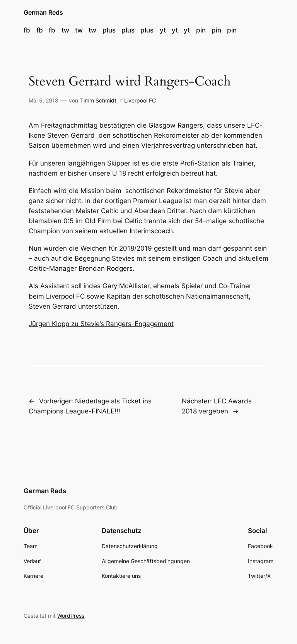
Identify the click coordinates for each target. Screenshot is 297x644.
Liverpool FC (140, 100)
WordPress (71, 616)
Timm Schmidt (98, 100)
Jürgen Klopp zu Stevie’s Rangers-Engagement (101, 324)
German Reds (43, 12)
